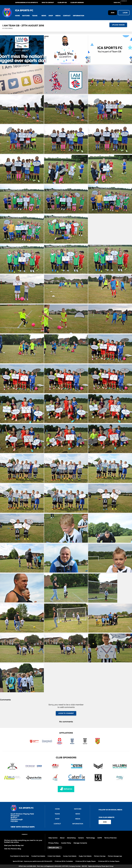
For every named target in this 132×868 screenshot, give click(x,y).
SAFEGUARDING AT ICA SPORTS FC (27, 3)
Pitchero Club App (100, 856)
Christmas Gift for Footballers (64, 861)
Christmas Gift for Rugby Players (85, 861)
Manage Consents (80, 843)
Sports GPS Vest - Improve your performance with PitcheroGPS (32, 861)
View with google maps (23, 827)
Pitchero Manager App (115, 856)
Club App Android (77, 3)
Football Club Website (38, 856)
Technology (91, 838)
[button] (17, 16)
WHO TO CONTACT (48, 3)
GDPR (100, 838)
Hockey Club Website (70, 856)
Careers (81, 838)
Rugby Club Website (85, 856)
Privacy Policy (53, 843)
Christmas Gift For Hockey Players (109, 861)
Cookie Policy (66, 843)
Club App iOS (62, 3)
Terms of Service (110, 838)
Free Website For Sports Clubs (19, 856)
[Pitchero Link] (125, 3)
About (62, 838)
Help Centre (53, 838)
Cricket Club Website (54, 856)
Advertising (71, 838)
